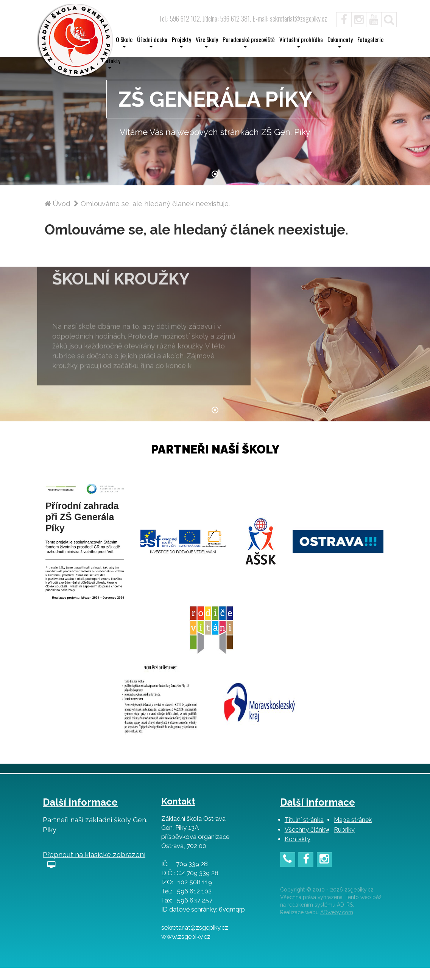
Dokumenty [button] (340, 42)
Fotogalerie (370, 40)
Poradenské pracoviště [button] (249, 42)
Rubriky (344, 842)
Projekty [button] (182, 42)
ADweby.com (337, 924)
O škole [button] (124, 42)
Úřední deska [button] (152, 42)
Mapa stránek (353, 832)
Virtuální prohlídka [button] (301, 42)
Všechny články (307, 842)
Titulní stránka (304, 832)
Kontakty (298, 851)
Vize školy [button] (207, 42)
